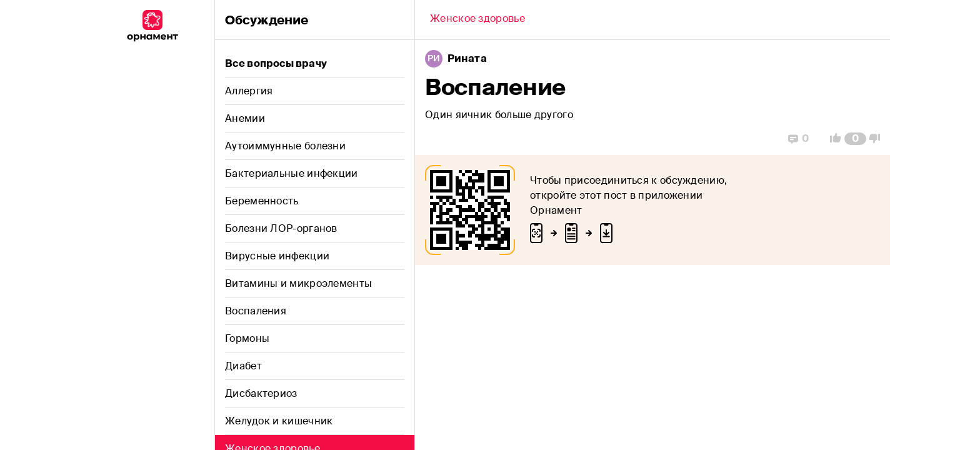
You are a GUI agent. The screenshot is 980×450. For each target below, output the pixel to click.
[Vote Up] (832, 139)
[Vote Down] (878, 139)
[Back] (477, 20)
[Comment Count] (855, 139)
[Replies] (798, 139)
